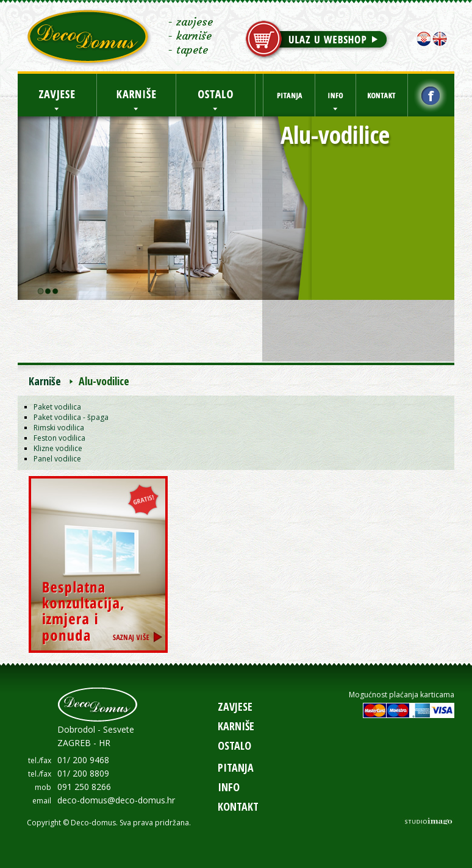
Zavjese (235, 706)
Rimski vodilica (59, 428)
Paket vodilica (57, 407)
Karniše (45, 381)
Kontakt (238, 806)
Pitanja (236, 767)
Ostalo (234, 745)
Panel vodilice (57, 459)
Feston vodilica (59, 438)
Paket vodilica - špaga (71, 417)
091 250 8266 (84, 787)
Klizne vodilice (58, 448)
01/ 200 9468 (83, 760)
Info (229, 787)
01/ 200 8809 (83, 773)
